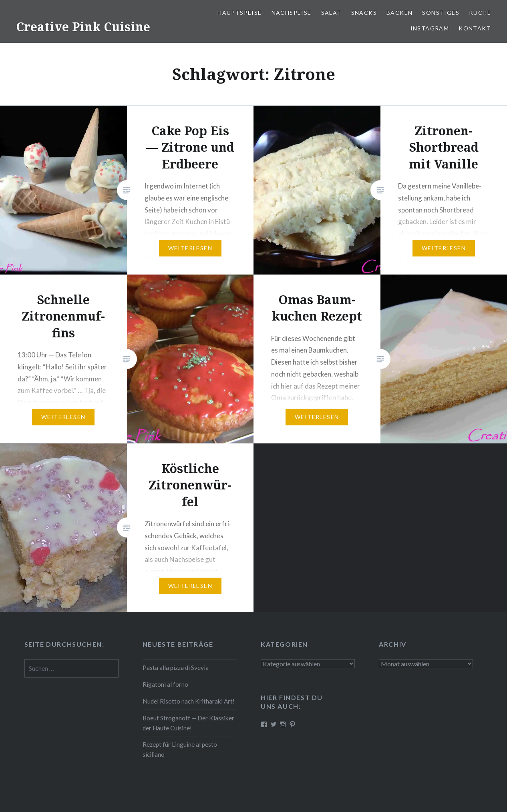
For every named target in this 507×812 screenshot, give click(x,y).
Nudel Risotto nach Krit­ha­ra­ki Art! (189, 701)
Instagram (430, 28)
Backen (399, 13)
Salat (331, 13)
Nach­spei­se (292, 13)
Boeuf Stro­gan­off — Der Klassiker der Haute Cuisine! (188, 723)
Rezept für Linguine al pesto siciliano (180, 749)
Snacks (364, 13)
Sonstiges (441, 13)
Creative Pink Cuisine (83, 27)
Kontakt (475, 28)
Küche (480, 13)
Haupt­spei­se (239, 13)
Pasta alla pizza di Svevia (176, 668)
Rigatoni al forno (165, 684)
